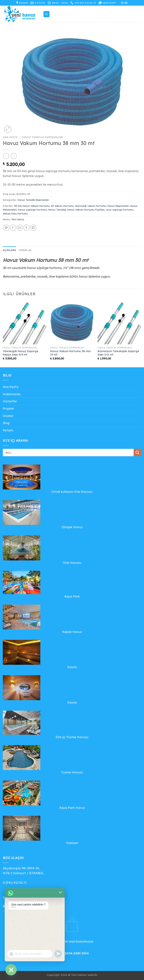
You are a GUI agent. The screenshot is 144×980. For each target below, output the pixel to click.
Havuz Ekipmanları (118, 206)
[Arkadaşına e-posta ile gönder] (20, 228)
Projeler (8, 409)
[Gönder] (137, 452)
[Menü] (47, 14)
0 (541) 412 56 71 (15, 883)
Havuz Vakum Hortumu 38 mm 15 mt (70, 353)
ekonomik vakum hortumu (91, 206)
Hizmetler (10, 401)
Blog (6, 423)
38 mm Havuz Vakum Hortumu (32, 206)
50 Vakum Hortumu (62, 206)
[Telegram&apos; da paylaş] (33, 228)
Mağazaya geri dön (72, 953)
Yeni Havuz (18, 219)
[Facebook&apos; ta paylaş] (13, 228)
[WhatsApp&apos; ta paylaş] (6, 228)
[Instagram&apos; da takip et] (122, 3)
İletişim (8, 430)
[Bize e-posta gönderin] (126, 3)
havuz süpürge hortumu (32, 210)
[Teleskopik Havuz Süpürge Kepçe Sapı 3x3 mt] (25, 323)
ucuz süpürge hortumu (120, 210)
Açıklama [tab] (9, 250)
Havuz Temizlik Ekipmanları (43, 137)
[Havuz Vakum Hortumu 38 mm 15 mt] (72, 323)
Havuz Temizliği (57, 210)
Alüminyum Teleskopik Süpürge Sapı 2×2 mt (118, 353)
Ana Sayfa (10, 137)
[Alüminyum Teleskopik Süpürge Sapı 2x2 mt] (119, 323)
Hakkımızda (12, 394)
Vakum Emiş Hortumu (15, 214)
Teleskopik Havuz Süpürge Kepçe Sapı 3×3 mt (21, 353)
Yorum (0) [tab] (25, 250)
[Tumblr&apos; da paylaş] (27, 228)
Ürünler (8, 416)
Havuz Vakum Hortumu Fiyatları (86, 210)
